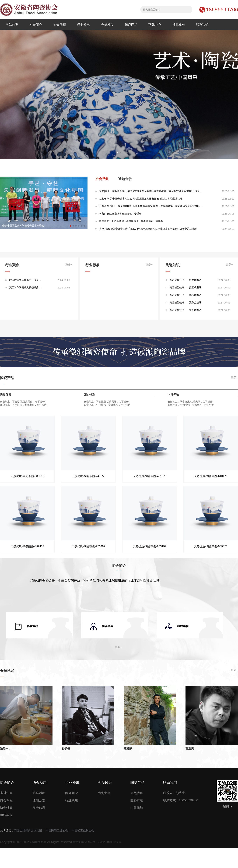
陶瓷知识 (72, 793)
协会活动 (102, 179)
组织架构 (6, 815)
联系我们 (202, 25)
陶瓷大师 (104, 793)
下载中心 (155, 25)
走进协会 (6, 793)
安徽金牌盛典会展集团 (28, 831)
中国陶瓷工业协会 (57, 831)
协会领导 (6, 808)
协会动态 (59, 25)
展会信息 (39, 808)
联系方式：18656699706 (181, 800)
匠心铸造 (137, 800)
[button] (118, 152)
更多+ (69, 264)
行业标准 (178, 25)
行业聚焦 (72, 800)
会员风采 (107, 25)
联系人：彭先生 (174, 793)
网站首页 (12, 25)
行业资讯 (83, 25)
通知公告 (125, 179)
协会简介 (36, 25)
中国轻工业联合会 (83, 831)
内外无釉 (137, 808)
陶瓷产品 (131, 25)
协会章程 (6, 800)
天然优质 (137, 793)
